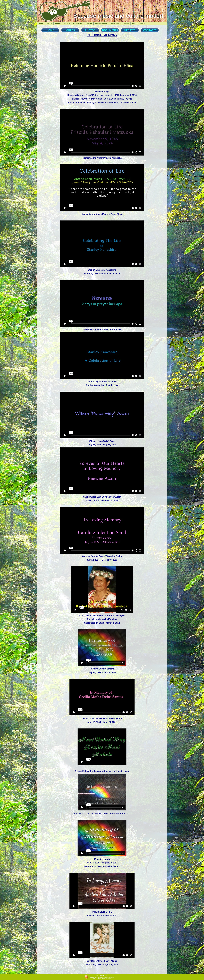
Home (41, 23)
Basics (49, 23)
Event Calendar (101, 23)
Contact (89, 23)
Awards (67, 23)
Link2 (102, 976)
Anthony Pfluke (138, 23)
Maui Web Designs (106, 979)
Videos (58, 23)
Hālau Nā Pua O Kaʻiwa (120, 23)
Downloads (78, 23)
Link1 (97, 976)
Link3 (107, 976)
